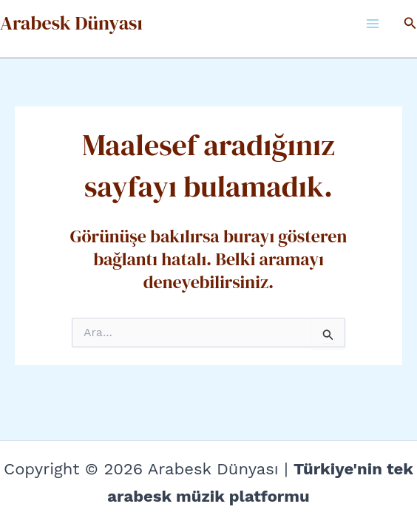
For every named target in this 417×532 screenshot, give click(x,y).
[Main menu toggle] (373, 24)
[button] (410, 23)
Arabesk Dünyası (71, 23)
